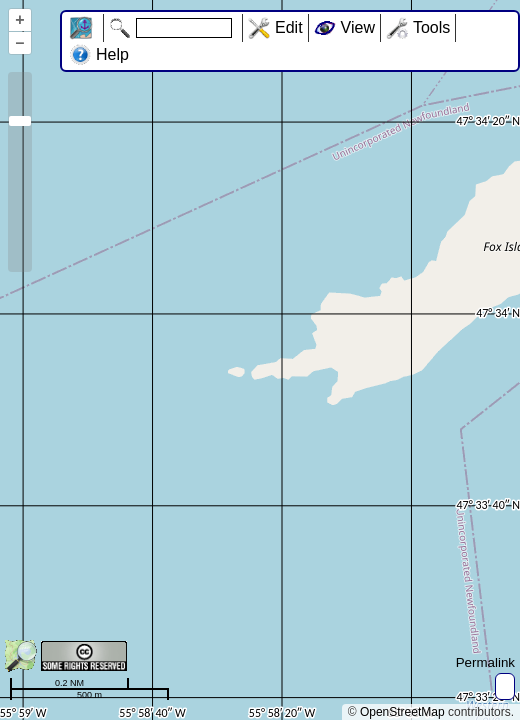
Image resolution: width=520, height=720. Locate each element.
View (358, 27)
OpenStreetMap (402, 712)
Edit (289, 27)
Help (112, 54)
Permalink (485, 662)
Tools (431, 27)
